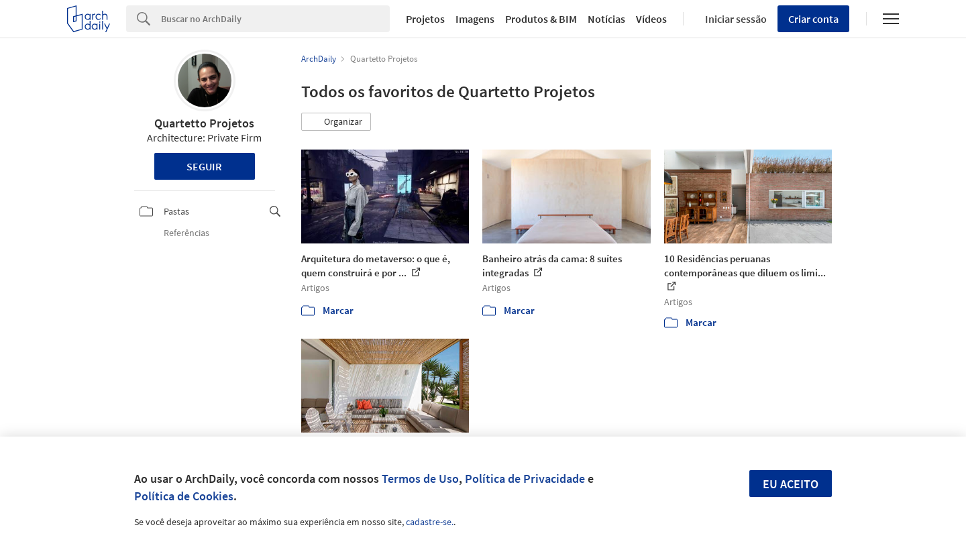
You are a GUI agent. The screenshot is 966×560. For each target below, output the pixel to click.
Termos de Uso (420, 479)
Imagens (475, 19)
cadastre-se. (430, 522)
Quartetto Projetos (204, 123)
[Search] (275, 19)
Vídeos (651, 19)
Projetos (425, 19)
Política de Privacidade (525, 479)
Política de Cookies (184, 496)
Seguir (204, 166)
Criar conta (813, 19)
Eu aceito (791, 484)
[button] (336, 122)
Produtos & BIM (541, 19)
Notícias (606, 19)
